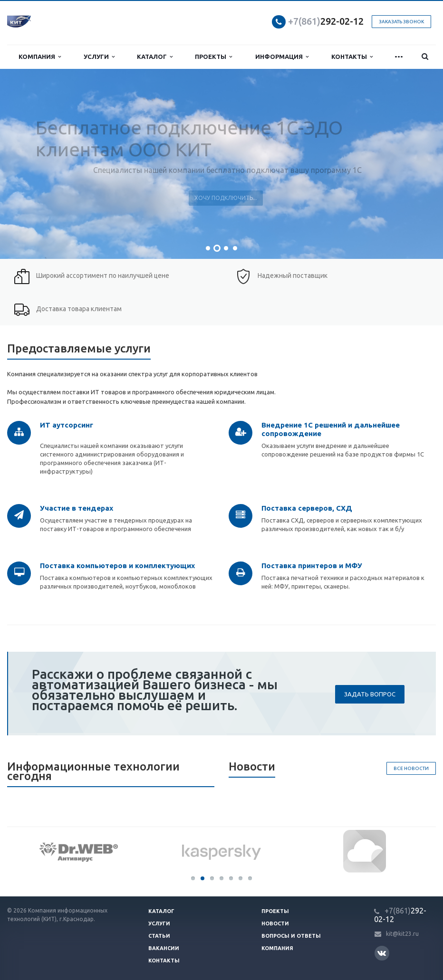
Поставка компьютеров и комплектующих (117, 566)
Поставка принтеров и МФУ (312, 566)
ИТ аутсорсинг (67, 425)
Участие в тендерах (77, 508)
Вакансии (164, 948)
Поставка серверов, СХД (307, 508)
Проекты (213, 57)
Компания (40, 57)
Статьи (159, 936)
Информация (282, 57)
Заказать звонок (401, 22)
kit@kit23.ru (402, 934)
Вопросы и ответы (291, 936)
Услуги (99, 57)
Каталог (155, 57)
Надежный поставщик (293, 276)
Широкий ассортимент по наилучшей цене (103, 276)
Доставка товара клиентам (79, 309)
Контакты (352, 57)
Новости (275, 923)
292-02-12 (326, 21)
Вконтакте (382, 953)
